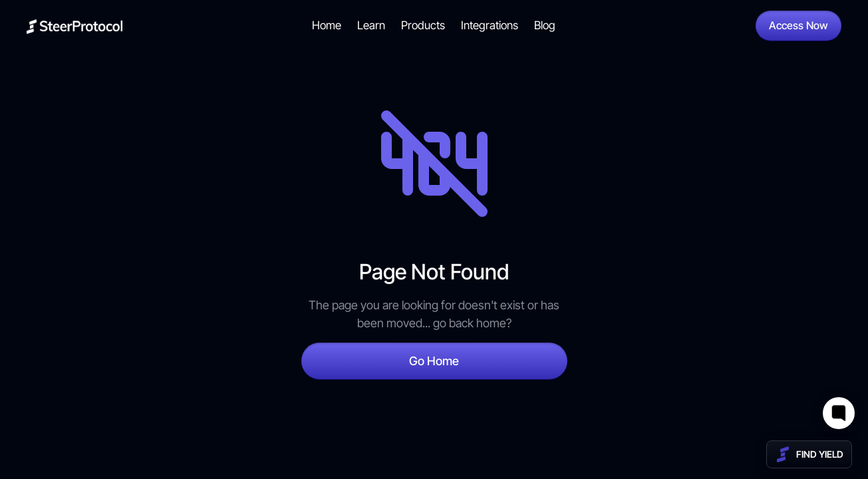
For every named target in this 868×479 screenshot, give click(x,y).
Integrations (490, 25)
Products (423, 25)
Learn (371, 25)
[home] (74, 26)
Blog (545, 25)
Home (327, 25)
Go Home (434, 361)
